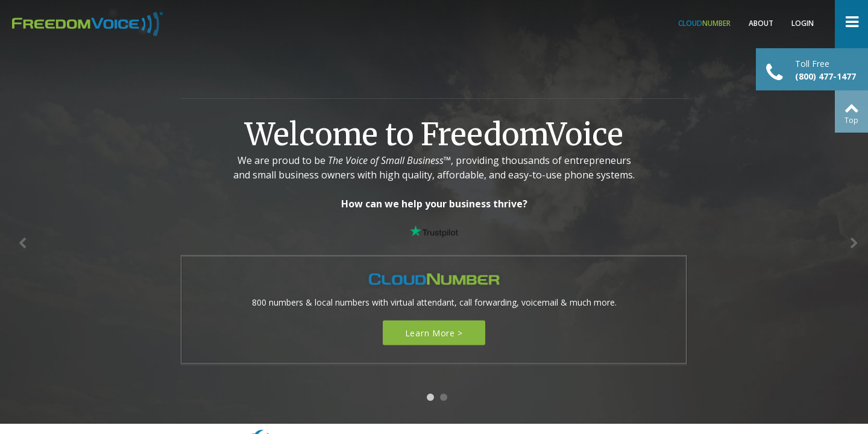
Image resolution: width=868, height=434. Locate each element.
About (761, 23)
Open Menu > (851, 24)
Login (803, 23)
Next (856, 247)
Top (851, 120)
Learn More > (434, 333)
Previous (24, 247)
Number (704, 23)
